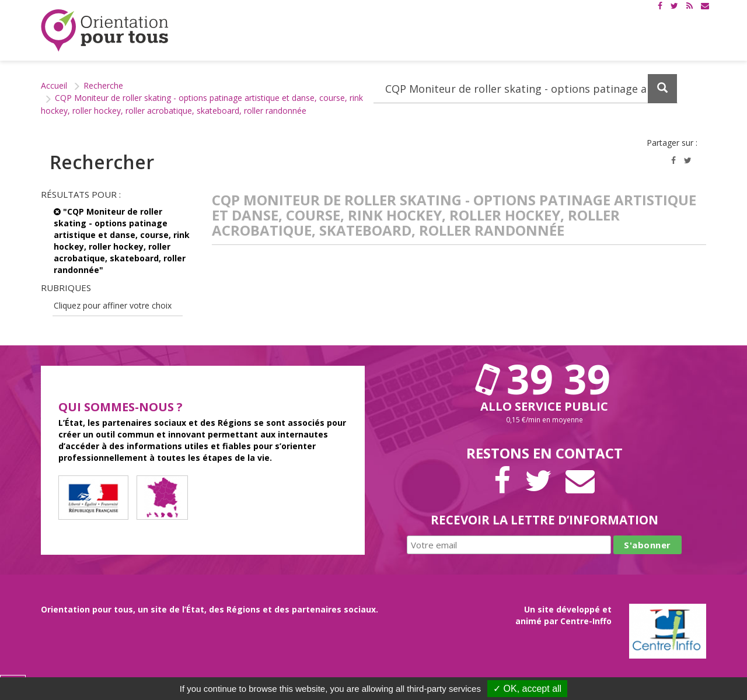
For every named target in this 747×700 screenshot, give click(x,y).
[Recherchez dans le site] (526, 89)
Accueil (54, 85)
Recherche (103, 85)
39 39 (544, 379)
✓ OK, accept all (527, 689)
